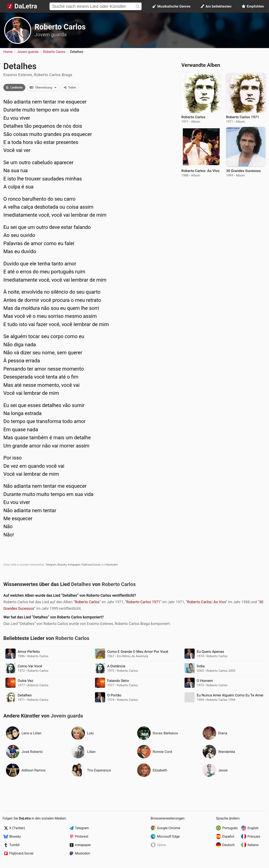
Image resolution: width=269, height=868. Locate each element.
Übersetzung (44, 87)
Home (8, 52)
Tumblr (15, 845)
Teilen (70, 87)
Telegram (51, 565)
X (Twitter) (17, 828)
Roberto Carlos (60, 27)
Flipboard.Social (91, 565)
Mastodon (112, 565)
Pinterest (82, 836)
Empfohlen (253, 6)
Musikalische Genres (172, 6)
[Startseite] (22, 6)
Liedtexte (14, 87)
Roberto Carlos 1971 (143, 602)
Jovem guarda (51, 35)
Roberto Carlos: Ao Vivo (206, 602)
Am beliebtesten (216, 6)
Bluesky (62, 565)
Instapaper (74, 565)
